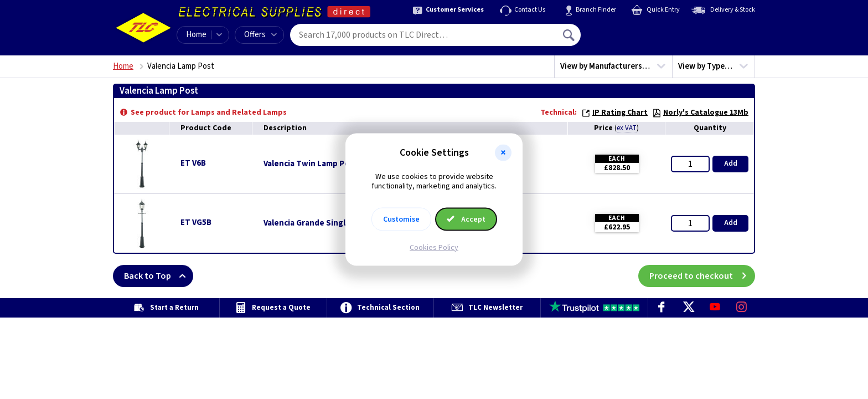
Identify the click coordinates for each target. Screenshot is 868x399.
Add (731, 163)
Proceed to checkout (702, 276)
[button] (503, 153)
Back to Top (159, 276)
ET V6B (193, 163)
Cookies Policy (434, 247)
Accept (466, 219)
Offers (260, 35)
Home (196, 35)
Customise (401, 219)
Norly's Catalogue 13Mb (700, 112)
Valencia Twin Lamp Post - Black (324, 164)
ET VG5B (196, 222)
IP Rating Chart (614, 112)
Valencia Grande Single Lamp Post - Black (341, 223)
